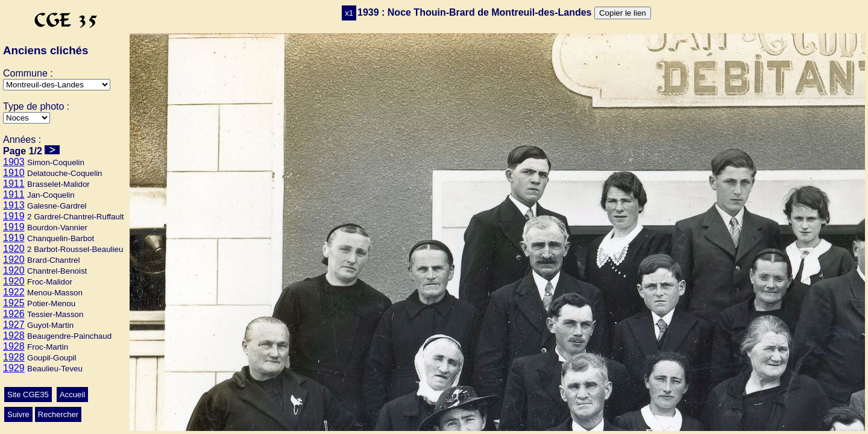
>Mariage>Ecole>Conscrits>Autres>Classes (27, 118)
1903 (14, 162)
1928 (14, 335)
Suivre (18, 414)
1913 (14, 205)
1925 (14, 303)
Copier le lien (623, 13)
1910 (14, 173)
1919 (14, 216)
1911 (14, 184)
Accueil (72, 395)
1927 (14, 325)
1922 (14, 292)
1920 (14, 249)
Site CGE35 (28, 395)
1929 (14, 368)
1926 (14, 314)
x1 (349, 13)
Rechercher (58, 414)
